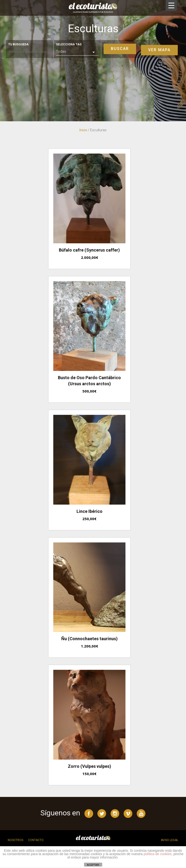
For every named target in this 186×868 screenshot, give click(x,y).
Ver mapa (159, 50)
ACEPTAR (93, 865)
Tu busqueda (18, 44)
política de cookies (158, 854)
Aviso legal (170, 840)
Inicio (83, 130)
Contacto (36, 840)
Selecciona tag (69, 44)
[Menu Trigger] (171, 5)
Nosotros (15, 840)
